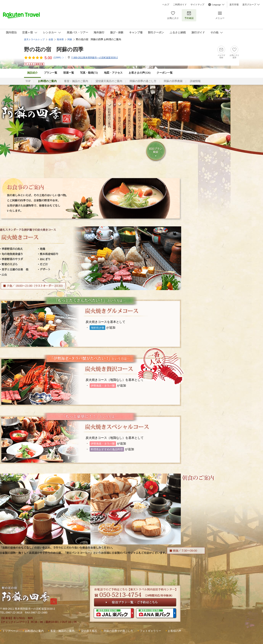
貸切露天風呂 (89, 631)
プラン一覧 (51, 73)
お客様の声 (175, 631)
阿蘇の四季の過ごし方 (143, 81)
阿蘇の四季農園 (173, 81)
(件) (59, 58)
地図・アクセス (113, 73)
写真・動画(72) (89, 73)
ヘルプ (166, 5)
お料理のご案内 (34, 631)
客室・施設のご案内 (76, 81)
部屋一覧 (69, 73)
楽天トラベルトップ (34, 39)
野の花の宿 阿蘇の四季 (54, 49)
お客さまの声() (140, 73)
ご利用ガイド (180, 5)
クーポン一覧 (165, 73)
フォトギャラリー (150, 631)
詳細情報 (195, 81)
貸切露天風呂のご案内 (109, 81)
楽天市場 (234, 5)
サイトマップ (197, 5)
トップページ (10, 631)
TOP (28, 81)
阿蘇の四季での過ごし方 (118, 631)
